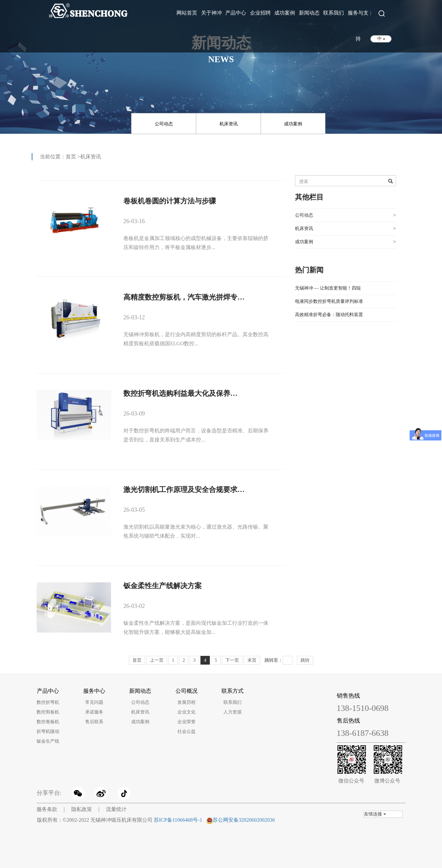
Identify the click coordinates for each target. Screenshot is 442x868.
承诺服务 (94, 712)
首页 (71, 157)
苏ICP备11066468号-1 (178, 820)
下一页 (232, 660)
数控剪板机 (48, 712)
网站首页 (187, 13)
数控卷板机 (48, 722)
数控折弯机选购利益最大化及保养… (180, 393)
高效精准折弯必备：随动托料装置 (329, 315)
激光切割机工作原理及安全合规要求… (184, 490)
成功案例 (285, 13)
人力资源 (232, 712)
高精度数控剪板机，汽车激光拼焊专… (184, 297)
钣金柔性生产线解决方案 (163, 586)
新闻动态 (309, 13)
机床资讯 (229, 124)
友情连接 (375, 814)
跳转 (305, 660)
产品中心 (236, 13)
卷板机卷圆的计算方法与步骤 (170, 201)
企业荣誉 (187, 722)
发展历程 (187, 702)
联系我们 (334, 13)
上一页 (157, 660)
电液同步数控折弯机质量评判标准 (329, 301)
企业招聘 (260, 13)
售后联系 (94, 722)
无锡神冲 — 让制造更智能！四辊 (328, 288)
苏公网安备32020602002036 (244, 820)
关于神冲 (211, 13)
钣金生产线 (48, 741)
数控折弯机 (48, 702)
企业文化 (187, 712)
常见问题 (94, 702)
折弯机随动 (48, 731)
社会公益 (187, 731)
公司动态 (164, 124)
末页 (252, 660)
